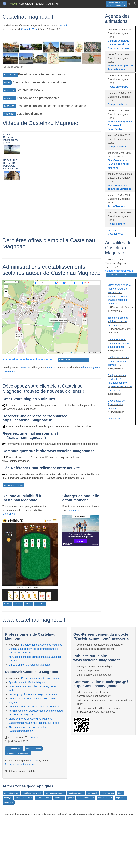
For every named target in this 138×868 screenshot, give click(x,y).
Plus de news (115, 419)
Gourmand (52, 4)
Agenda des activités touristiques (27, 732)
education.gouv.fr (91, 417)
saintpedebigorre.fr (12, 843)
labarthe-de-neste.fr (76, 843)
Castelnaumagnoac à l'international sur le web (34, 772)
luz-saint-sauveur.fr (43, 847)
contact (63, 25)
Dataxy (25, 417)
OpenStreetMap (76, 403)
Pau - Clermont (116, 206)
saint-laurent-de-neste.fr (32, 843)
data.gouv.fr (10, 421)
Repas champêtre (118, 87)
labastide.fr (59, 847)
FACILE (7, 653)
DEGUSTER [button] (9, 90)
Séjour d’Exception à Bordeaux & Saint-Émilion (120, 125)
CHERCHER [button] (9, 114)
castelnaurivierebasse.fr (55, 843)
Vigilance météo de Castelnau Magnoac (30, 768)
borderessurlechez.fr (86, 847)
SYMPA (28, 653)
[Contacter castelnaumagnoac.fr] (134, 4)
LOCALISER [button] (9, 106)
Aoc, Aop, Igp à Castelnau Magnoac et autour (34, 744)
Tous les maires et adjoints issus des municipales (118, 321)
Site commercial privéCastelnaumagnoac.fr (116, 4)
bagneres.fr (121, 847)
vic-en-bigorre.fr (108, 843)
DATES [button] (7, 83)
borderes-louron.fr (105, 847)
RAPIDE (18, 653)
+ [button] (6, 342)
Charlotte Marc (29, 29)
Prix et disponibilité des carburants (40, 728)
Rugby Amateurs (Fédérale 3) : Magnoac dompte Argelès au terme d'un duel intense (120, 383)
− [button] (6, 345)
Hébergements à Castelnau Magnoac (42, 694)
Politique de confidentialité (19, 814)
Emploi (40, 4)
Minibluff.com (10, 563)
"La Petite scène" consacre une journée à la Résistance (120, 343)
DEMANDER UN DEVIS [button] (14, 535)
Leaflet (67, 403)
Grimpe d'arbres (117, 104)
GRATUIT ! (40, 653)
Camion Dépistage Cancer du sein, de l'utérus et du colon (119, 44)
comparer (74, 560)
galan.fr (71, 847)
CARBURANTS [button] (10, 75)
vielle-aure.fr (93, 843)
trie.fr (120, 843)
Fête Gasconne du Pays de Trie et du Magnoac (118, 164)
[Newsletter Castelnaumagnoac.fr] (129, 4)
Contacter (33, 787)
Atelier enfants (116, 224)
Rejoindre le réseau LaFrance (18, 803)
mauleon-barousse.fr (24, 847)
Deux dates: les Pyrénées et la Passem (116, 404)
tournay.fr (8, 847)
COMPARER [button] (9, 98)
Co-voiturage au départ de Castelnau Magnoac (34, 756)
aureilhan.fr (9, 852)
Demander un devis (14, 798)
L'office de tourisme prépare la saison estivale (118, 361)
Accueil (13, 4)
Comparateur (26, 4)
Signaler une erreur (34, 798)
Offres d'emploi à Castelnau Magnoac (29, 714)
